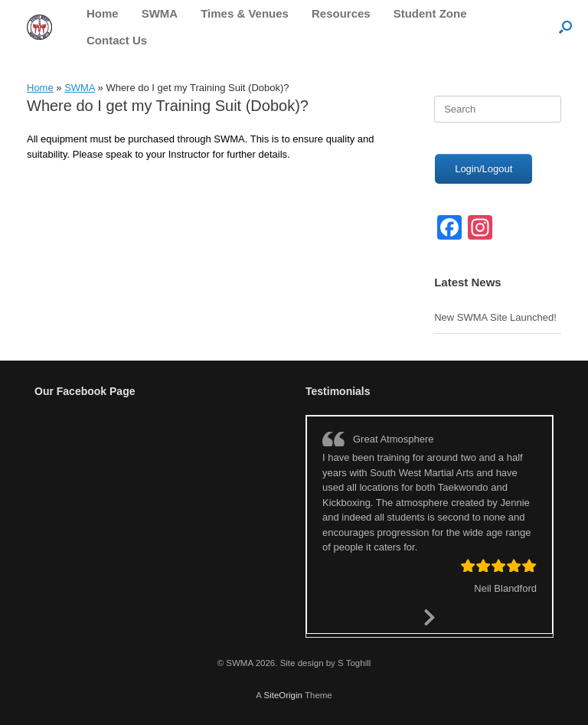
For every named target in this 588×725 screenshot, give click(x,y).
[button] (565, 27)
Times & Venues (245, 13)
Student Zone (430, 13)
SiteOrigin (283, 695)
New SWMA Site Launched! (495, 317)
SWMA (160, 13)
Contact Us (117, 40)
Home (103, 13)
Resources (341, 13)
